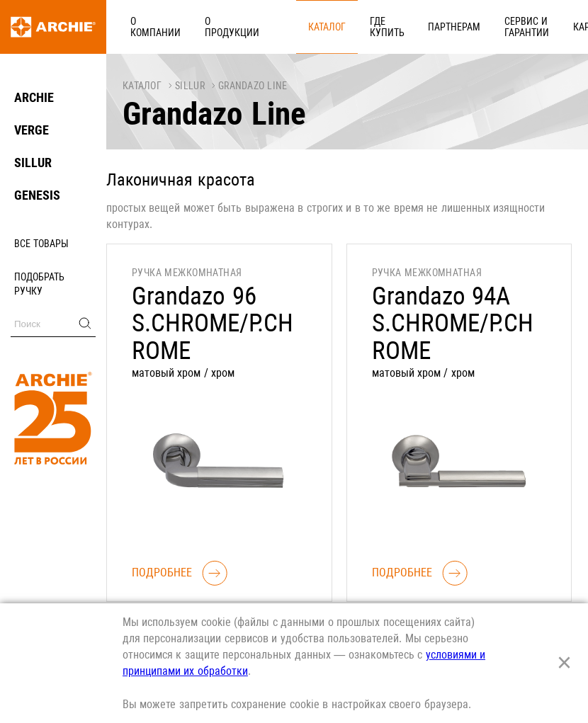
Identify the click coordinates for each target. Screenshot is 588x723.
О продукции (209, 26)
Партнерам (363, 26)
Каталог (263, 26)
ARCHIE (34, 97)
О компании (148, 26)
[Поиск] (53, 324)
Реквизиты (545, 26)
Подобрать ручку (39, 284)
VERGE (32, 130)
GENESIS (37, 195)
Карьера (492, 26)
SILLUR (33, 163)
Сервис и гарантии (420, 26)
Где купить (308, 26)
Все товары (41, 244)
